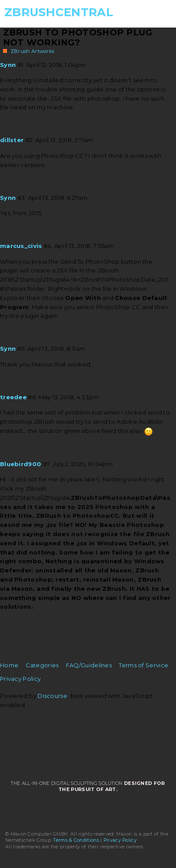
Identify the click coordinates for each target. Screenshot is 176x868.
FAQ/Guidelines (89, 665)
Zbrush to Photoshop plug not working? (78, 37)
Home (9, 665)
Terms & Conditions (76, 840)
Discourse (52, 696)
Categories (42, 665)
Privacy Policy (20, 679)
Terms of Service (143, 665)
